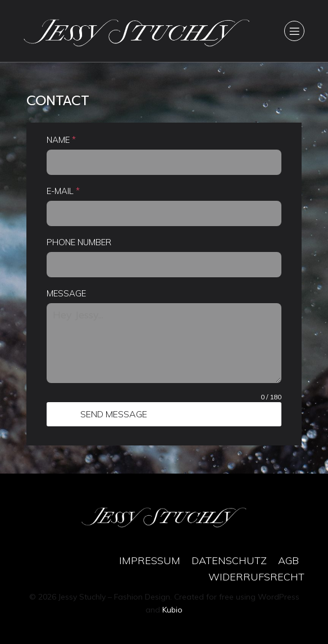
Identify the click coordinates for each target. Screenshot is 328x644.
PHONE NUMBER (79, 242)
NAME (61, 140)
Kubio (172, 610)
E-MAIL (63, 191)
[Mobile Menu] (294, 31)
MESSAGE (66, 293)
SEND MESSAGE (114, 414)
